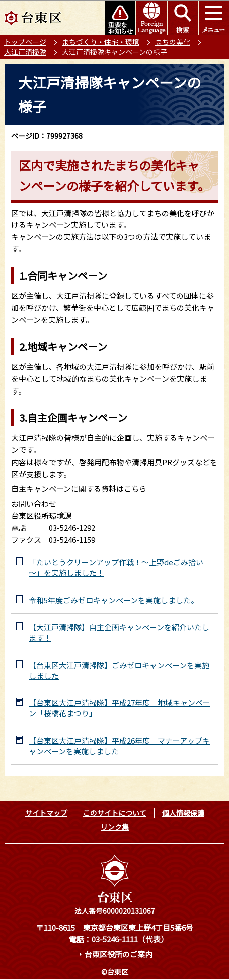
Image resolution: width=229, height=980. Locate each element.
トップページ (25, 42)
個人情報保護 (183, 813)
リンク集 (115, 827)
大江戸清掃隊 (25, 52)
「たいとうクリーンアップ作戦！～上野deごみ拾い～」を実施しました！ (116, 567)
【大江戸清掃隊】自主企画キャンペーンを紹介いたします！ (119, 632)
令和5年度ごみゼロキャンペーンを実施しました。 (113, 600)
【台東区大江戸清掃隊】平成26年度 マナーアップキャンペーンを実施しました (119, 746)
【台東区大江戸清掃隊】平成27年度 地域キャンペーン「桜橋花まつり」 (120, 708)
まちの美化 (173, 42)
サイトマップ (46, 813)
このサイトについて (115, 813)
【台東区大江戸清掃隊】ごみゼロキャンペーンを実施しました (119, 670)
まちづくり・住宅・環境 (101, 42)
